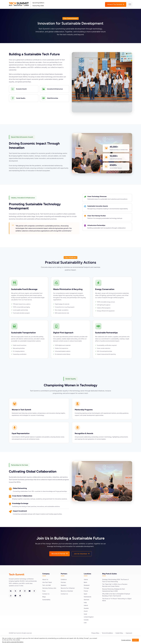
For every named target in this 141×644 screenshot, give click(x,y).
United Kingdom (89, 624)
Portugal (86, 595)
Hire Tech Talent (48, 590)
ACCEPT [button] (135, 640)
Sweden (86, 615)
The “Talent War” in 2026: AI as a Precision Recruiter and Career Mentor (116, 593)
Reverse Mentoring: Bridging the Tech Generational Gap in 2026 (114, 598)
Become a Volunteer (67, 598)
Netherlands (88, 604)
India (85, 610)
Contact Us (46, 601)
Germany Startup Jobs (50, 595)
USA (85, 630)
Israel (85, 621)
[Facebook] (21, 598)
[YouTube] (31, 598)
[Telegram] (21, 603)
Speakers (64, 592)
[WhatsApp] (16, 603)
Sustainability (47, 607)
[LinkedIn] (11, 598)
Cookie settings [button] (126, 640)
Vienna (86, 587)
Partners (63, 590)
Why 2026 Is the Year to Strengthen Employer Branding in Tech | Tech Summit (117, 603)
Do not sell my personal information (13, 642)
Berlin (86, 590)
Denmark (87, 607)
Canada (86, 627)
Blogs (44, 604)
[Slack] (26, 603)
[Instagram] (26, 598)
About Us (45, 587)
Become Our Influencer (68, 595)
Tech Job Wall (47, 592)
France (86, 598)
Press (44, 598)
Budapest (87, 592)
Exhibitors (64, 587)
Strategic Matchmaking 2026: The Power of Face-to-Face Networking (116, 588)
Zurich (86, 618)
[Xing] (11, 603)
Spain (86, 601)
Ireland (86, 613)
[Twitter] (16, 598)
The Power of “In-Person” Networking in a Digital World (115, 608)
